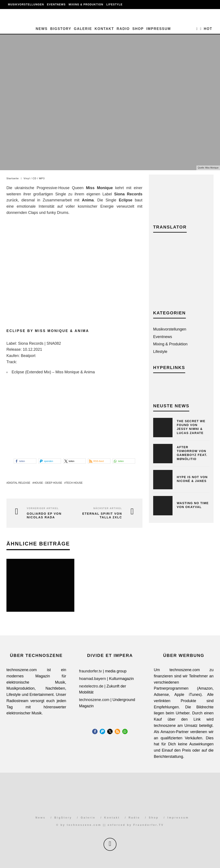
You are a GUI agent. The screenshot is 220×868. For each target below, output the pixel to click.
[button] (25, 461)
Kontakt (104, 29)
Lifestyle (114, 5)
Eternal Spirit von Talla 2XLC (102, 515)
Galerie (83, 29)
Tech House (74, 483)
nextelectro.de (91, 686)
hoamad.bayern (92, 679)
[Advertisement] (181, 275)
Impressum (159, 29)
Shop (138, 29)
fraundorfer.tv (90, 671)
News (42, 29)
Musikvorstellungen (26, 5)
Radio (123, 29)
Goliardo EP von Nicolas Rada (44, 515)
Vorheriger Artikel (43, 508)
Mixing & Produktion (86, 5)
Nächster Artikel (108, 508)
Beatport (28, 356)
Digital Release (19, 483)
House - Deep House (48, 483)
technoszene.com (94, 700)
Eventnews (56, 5)
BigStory (61, 29)
